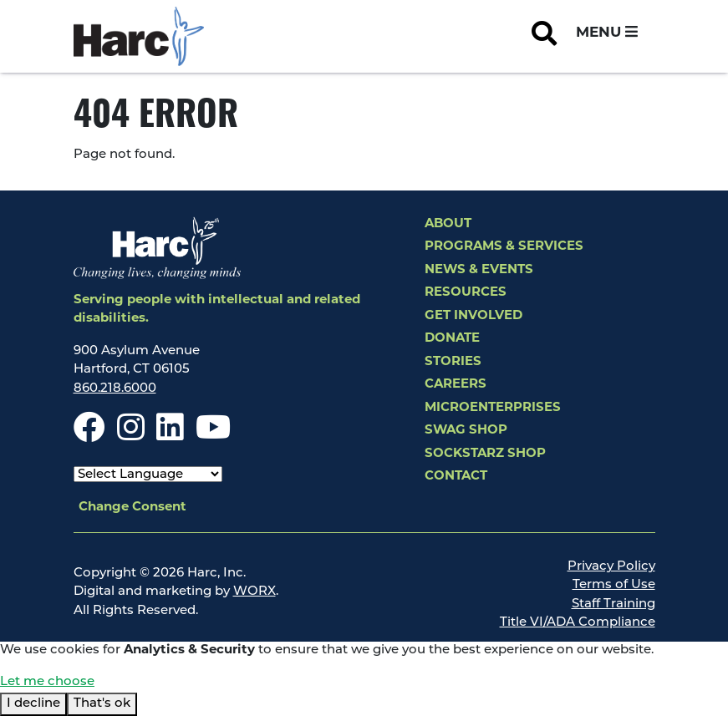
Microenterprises (493, 408)
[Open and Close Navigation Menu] (607, 33)
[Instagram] (131, 436)
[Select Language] (148, 474)
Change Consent (132, 508)
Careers (456, 385)
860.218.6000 (115, 389)
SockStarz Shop (485, 454)
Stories (453, 362)
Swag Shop (466, 431)
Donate (452, 339)
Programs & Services (504, 247)
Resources (466, 293)
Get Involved (473, 316)
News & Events (479, 270)
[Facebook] (89, 436)
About (448, 224)
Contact (456, 477)
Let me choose (47, 682)
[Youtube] (213, 436)
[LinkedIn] (170, 436)
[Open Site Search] (544, 37)
